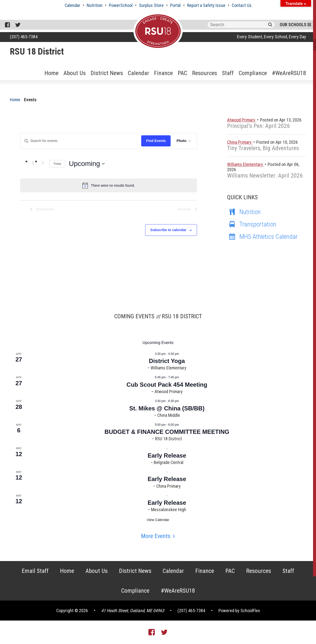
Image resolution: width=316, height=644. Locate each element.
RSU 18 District (37, 52)
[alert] (109, 185)
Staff (228, 73)
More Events (156, 536)
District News (107, 73)
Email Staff (35, 571)
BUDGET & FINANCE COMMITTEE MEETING (167, 432)
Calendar (72, 5)
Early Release (167, 455)
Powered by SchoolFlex (239, 611)
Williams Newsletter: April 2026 (265, 176)
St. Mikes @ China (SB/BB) (167, 408)
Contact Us (242, 5)
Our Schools (295, 25)
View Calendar (158, 520)
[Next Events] (43, 163)
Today (57, 164)
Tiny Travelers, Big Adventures (263, 148)
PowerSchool (121, 5)
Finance (163, 73)
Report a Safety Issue (206, 5)
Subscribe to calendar (168, 230)
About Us (75, 73)
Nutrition (95, 5)
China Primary (240, 142)
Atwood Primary (242, 120)
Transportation (252, 224)
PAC (182, 73)
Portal (175, 5)
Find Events (156, 141)
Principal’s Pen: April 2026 (258, 126)
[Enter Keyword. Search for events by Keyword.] (81, 141)
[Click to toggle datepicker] (87, 164)
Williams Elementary (246, 164)
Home (51, 73)
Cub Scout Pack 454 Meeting (167, 385)
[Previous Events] (33, 163)
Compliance (253, 73)
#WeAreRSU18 (289, 73)
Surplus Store (151, 5)
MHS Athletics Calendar (262, 237)
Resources (205, 73)
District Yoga (167, 361)
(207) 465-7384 (24, 37)
